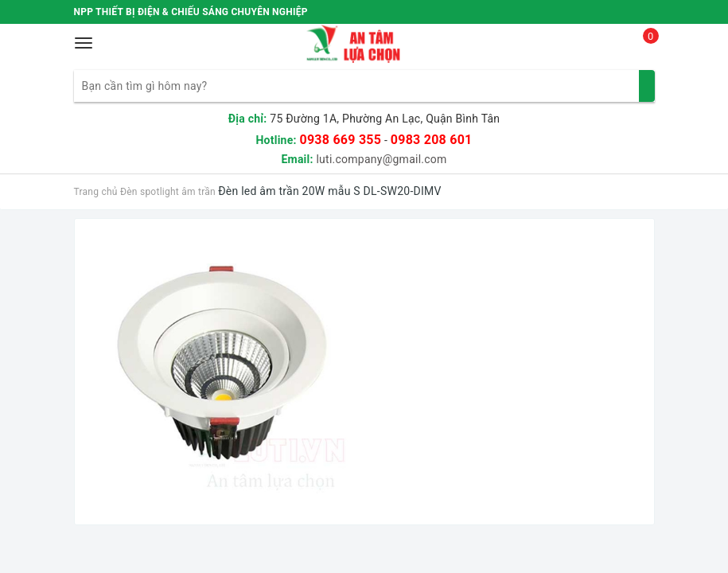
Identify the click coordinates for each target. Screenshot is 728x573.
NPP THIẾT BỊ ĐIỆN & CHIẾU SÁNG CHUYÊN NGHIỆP (191, 12)
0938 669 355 (340, 140)
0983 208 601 (432, 140)
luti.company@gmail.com (381, 159)
